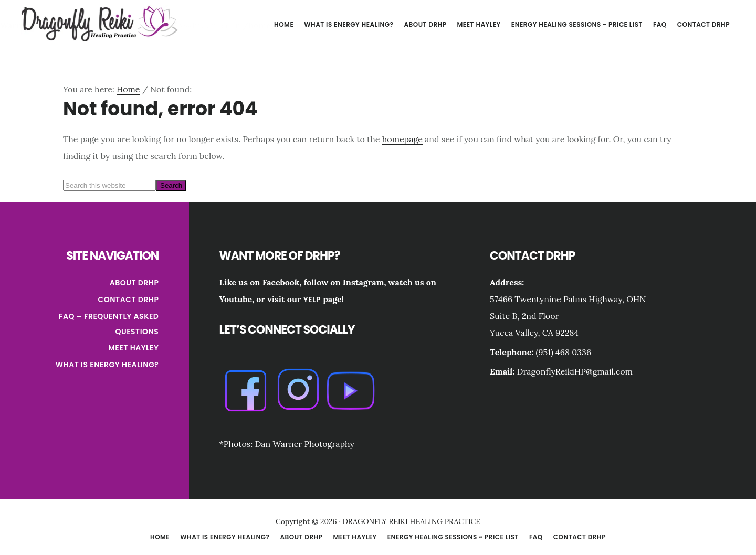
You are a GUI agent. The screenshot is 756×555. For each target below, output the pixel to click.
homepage (402, 139)
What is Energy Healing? (107, 365)
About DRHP (134, 283)
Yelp (312, 300)
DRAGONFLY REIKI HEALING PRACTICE (100, 23)
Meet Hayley (133, 348)
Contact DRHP (129, 300)
